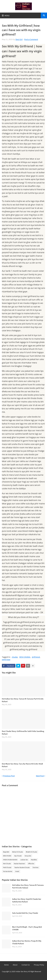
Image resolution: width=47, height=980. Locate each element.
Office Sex (31, 864)
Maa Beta (34, 860)
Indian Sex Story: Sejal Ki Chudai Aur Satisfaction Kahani (27, 900)
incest (17, 871)
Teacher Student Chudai (22, 867)
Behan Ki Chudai (18, 852)
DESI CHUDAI (25, 657)
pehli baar (6, 660)
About (15, 965)
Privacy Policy (39, 965)
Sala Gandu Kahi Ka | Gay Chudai (25, 913)
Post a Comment (31, 39)
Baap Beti (6, 852)
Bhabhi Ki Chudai (31, 852)
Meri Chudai (7, 864)
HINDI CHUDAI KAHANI (10, 860)
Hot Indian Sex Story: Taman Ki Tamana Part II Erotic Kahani (23, 700)
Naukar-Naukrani (19, 864)
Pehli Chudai (7, 867)
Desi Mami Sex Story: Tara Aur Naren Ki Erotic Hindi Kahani (22, 765)
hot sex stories (8, 871)
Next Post (40, 776)
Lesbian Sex (24, 860)
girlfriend (36, 657)
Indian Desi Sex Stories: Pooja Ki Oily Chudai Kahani (27, 942)
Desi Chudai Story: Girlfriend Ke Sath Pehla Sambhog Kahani (23, 732)
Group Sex (28, 856)
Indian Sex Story (22, 971)
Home (6, 965)
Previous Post (9, 776)
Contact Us (26, 965)
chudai (15, 657)
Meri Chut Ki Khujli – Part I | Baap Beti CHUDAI (27, 928)
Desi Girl (19, 39)
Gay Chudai (18, 856)
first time (36, 867)
